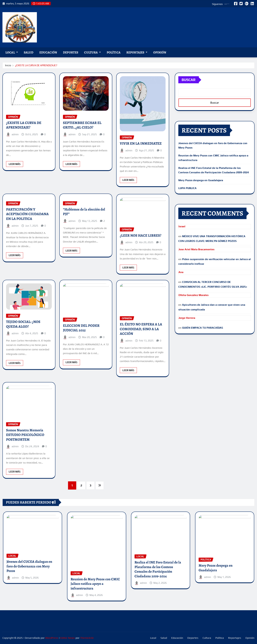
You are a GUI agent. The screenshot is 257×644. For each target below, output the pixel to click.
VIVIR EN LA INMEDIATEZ (141, 162)
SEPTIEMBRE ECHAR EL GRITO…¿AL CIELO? (82, 142)
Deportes (71, 52)
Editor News (68, 638)
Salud (29, 52)
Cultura (92, 52)
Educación (48, 52)
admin (15, 151)
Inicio (8, 66)
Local (12, 52)
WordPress (52, 638)
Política (114, 52)
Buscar (189, 86)
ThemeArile (87, 638)
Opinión (160, 52)
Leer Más (15, 180)
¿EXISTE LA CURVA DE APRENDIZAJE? (36, 66)
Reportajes (137, 52)
